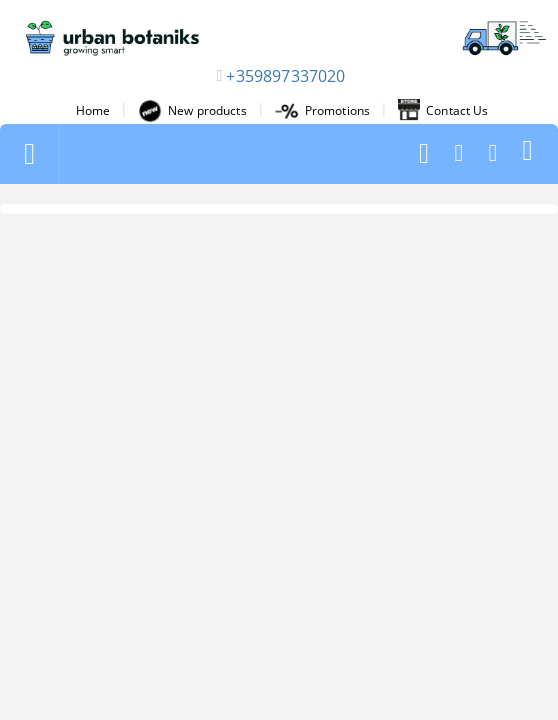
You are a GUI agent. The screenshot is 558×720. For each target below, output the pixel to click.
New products (192, 111)
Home (93, 110)
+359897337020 (285, 76)
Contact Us (443, 111)
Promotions (322, 110)
